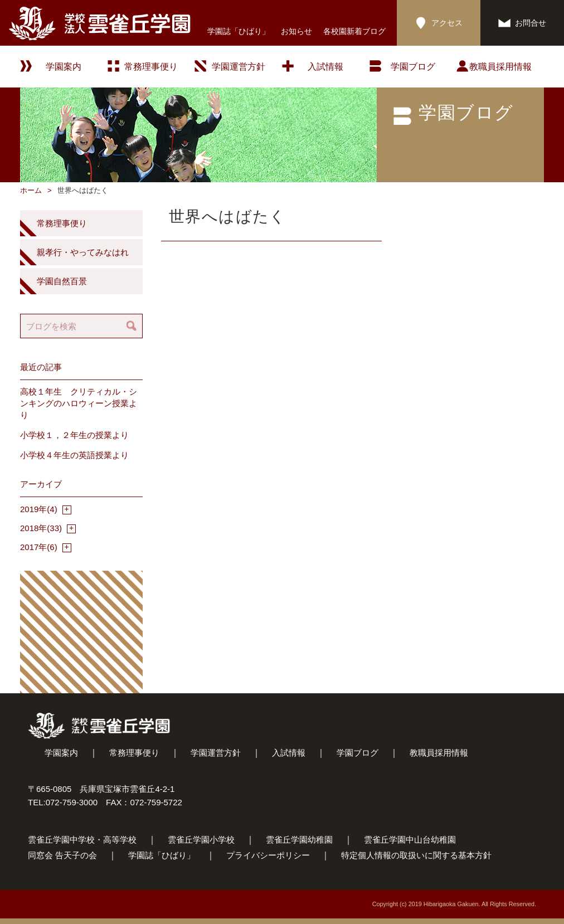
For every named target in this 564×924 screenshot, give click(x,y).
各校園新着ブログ (354, 31)
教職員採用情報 (500, 67)
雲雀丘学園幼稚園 (299, 840)
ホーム (31, 190)
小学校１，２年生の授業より (74, 435)
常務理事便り (151, 67)
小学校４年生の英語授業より (74, 455)
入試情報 (325, 67)
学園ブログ (358, 753)
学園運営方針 (239, 67)
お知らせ (296, 31)
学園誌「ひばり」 (239, 31)
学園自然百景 (62, 281)
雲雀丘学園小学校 (201, 840)
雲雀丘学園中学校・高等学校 (82, 840)
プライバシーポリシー (268, 855)
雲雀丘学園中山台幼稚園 (410, 840)
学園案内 (61, 753)
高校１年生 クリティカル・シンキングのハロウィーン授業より (79, 403)
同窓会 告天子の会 (62, 855)
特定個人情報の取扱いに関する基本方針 (416, 855)
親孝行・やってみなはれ (83, 252)
